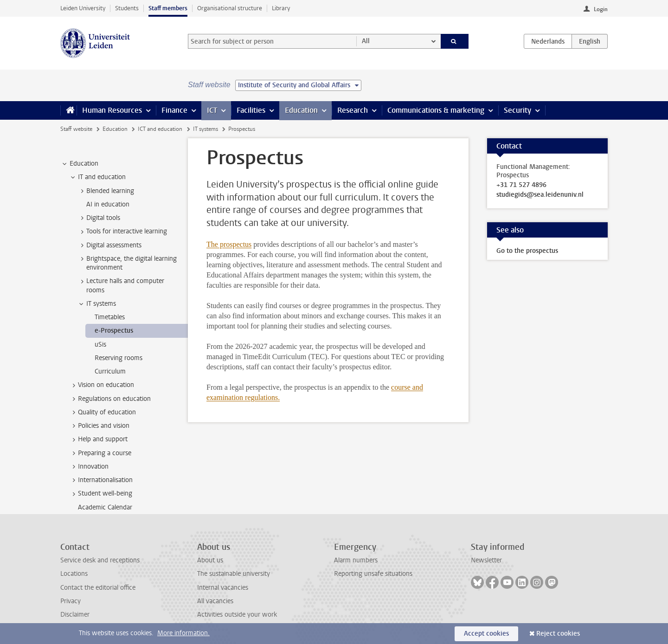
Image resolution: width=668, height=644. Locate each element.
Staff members (168, 8)
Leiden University (83, 8)
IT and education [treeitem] (97, 177)
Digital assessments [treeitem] (109, 245)
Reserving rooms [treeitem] (119, 358)
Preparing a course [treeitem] (100, 453)
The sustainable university (234, 574)
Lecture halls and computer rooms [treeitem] (121, 285)
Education (301, 110)
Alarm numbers (356, 560)
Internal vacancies (223, 588)
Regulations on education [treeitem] (110, 399)
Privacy (71, 601)
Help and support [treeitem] (98, 439)
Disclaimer (75, 615)
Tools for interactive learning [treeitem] (122, 232)
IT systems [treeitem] (97, 304)
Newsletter (486, 560)
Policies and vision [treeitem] (99, 426)
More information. (183, 633)
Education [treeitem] (80, 164)
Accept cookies (486, 634)
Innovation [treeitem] (89, 467)
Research (353, 110)
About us (210, 560)
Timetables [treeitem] (110, 317)
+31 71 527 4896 (521, 185)
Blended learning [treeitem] (106, 191)
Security (517, 110)
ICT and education (160, 129)
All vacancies (215, 601)
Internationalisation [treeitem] (101, 480)
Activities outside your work (237, 615)
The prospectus (229, 244)
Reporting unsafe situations (373, 574)
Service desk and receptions (100, 560)
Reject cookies (558, 634)
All (366, 41)
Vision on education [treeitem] (102, 385)
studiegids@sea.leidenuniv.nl (540, 195)
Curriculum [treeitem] (110, 371)
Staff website (76, 129)
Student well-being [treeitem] (101, 494)
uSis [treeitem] (100, 345)
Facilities (251, 110)
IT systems (206, 129)
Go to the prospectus (527, 251)
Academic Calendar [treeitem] (105, 507)
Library (281, 8)
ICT (212, 110)
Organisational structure (230, 8)
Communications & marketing (436, 110)
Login (601, 9)
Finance (174, 110)
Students (127, 8)
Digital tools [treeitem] (99, 218)
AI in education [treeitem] (108, 204)
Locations (74, 574)
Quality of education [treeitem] (103, 412)
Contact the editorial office (98, 588)
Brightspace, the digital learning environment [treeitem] (127, 263)
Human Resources (112, 110)
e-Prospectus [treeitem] (114, 331)
